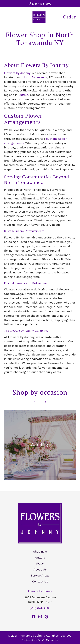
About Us (40, 569)
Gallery (40, 557)
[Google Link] (46, 617)
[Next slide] (45, 402)
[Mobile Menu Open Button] (8, 17)
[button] (40, 445)
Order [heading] (70, 17)
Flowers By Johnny (17, 73)
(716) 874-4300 (40, 4)
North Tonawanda (35, 77)
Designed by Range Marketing (40, 640)
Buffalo (23, 95)
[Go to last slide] (35, 402)
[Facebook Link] (34, 617)
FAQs (40, 563)
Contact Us (40, 581)
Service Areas (40, 575)
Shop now (40, 551)
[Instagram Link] (40, 617)
